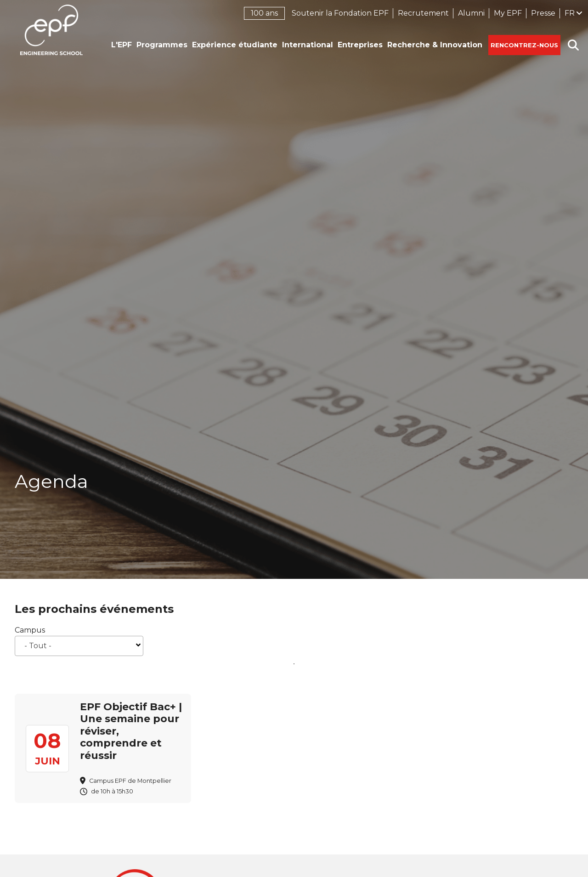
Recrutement (423, 13)
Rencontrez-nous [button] (524, 45)
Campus (30, 630)
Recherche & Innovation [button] (435, 45)
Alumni (471, 13)
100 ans (264, 13)
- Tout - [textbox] (38, 646)
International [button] (308, 45)
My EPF (508, 13)
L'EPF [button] (122, 45)
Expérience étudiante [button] (235, 45)
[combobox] (79, 646)
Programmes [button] (162, 45)
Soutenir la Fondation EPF (340, 13)
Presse (543, 13)
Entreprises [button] (360, 45)
